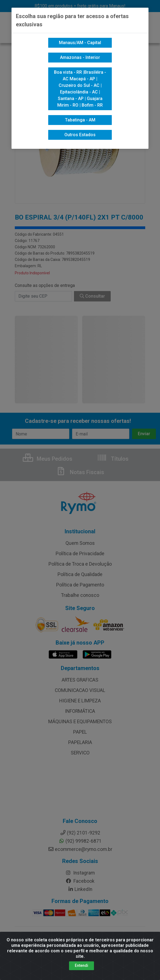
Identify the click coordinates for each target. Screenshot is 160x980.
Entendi (82, 965)
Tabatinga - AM (80, 120)
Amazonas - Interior (80, 57)
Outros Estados (80, 135)
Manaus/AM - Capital (80, 43)
